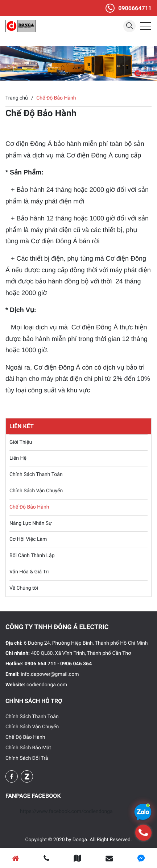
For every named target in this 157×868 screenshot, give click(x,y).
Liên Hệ (18, 458)
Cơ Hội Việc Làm (28, 539)
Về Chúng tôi (24, 588)
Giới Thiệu (21, 442)
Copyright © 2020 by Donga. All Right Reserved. (78, 840)
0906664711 (135, 8)
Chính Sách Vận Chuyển (36, 491)
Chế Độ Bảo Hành (29, 507)
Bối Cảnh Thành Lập (32, 556)
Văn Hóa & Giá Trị (29, 572)
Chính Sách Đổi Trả (27, 758)
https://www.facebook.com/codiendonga (66, 812)
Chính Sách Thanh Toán (36, 475)
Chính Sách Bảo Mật (28, 748)
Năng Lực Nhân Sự (31, 523)
